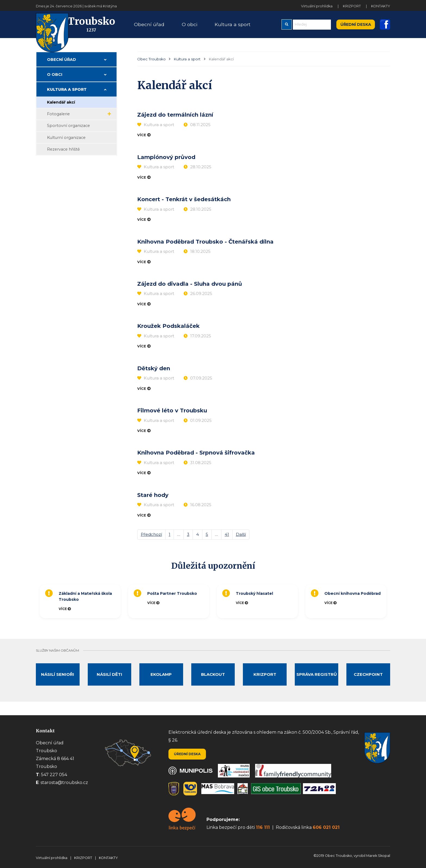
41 (227, 541)
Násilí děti (109, 681)
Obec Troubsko (151, 65)
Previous (35, 608)
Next (393, 608)
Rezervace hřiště (63, 155)
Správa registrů (317, 681)
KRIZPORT (352, 6)
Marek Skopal (378, 856)
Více (142, 141)
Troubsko (84, 28)
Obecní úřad (62, 66)
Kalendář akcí (61, 108)
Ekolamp (161, 681)
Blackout (213, 681)
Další (241, 541)
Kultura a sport (187, 65)
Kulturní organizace (66, 144)
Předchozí (151, 541)
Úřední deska (356, 27)
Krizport (265, 681)
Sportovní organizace (68, 132)
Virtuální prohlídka (317, 6)
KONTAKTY (381, 6)
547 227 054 (54, 775)
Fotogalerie (58, 120)
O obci (55, 81)
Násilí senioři (58, 681)
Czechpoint (368, 681)
